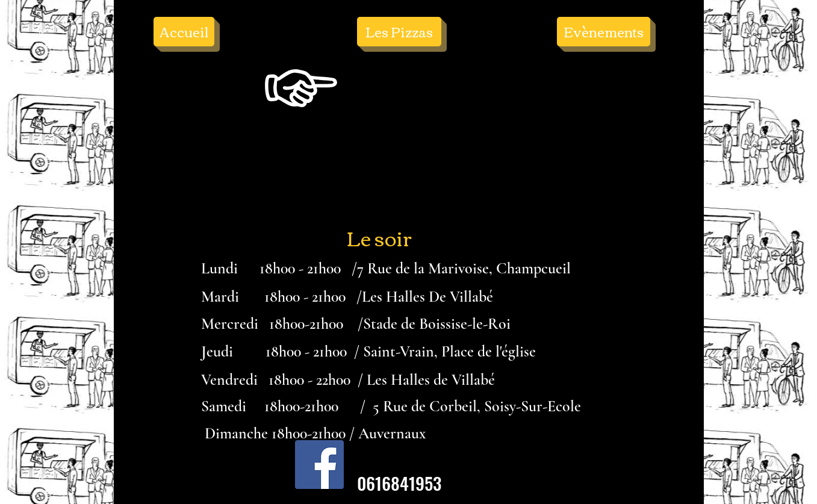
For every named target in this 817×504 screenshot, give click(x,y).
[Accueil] (184, 32)
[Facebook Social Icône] (319, 465)
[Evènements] (604, 32)
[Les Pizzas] (399, 32)
